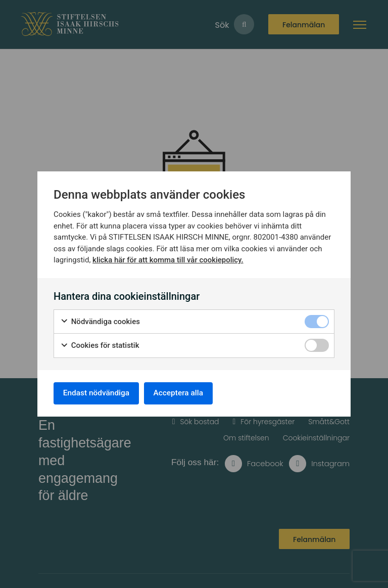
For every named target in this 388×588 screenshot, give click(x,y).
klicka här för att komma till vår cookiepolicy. (168, 259)
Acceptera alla (185, 393)
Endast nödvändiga (99, 393)
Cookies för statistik (100, 345)
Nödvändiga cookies (100, 321)
